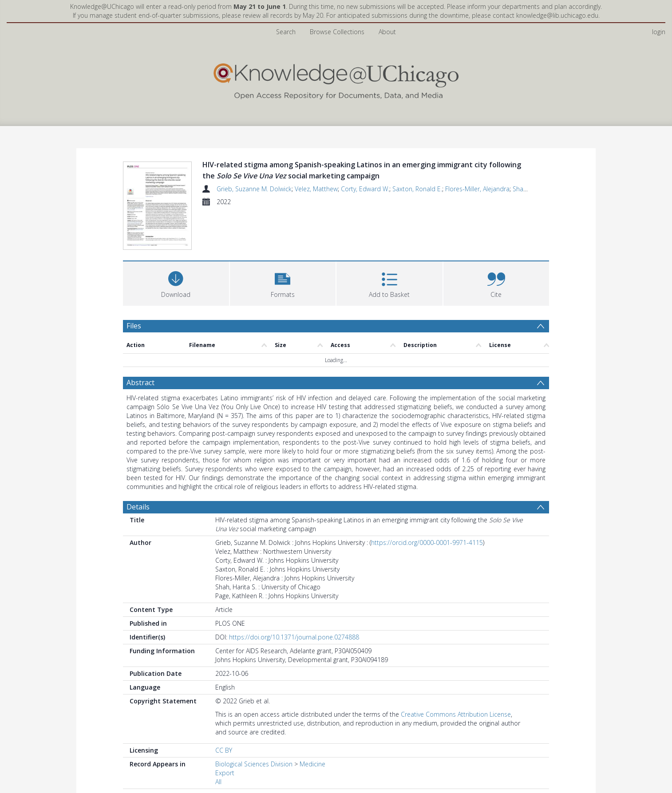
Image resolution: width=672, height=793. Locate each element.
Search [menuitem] (286, 32)
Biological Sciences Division (254, 765)
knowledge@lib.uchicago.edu (557, 15)
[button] (283, 284)
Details (138, 508)
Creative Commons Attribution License (456, 716)
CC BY (224, 752)
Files (134, 327)
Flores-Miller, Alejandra (477, 189)
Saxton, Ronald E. (417, 189)
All (218, 783)
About (387, 32)
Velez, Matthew (316, 189)
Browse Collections (337, 32)
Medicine (312, 765)
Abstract (140, 384)
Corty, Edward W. (365, 189)
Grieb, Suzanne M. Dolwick (254, 189)
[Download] (176, 284)
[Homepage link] (336, 79)
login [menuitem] (659, 32)
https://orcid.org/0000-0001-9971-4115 (427, 544)
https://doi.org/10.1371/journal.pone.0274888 (294, 638)
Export (225, 774)
